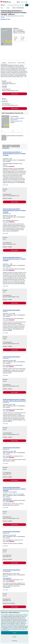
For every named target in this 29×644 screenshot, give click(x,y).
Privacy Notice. (6, 630)
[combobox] (16, 5)
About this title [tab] (12, 63)
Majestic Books (9, 500)
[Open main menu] (3, 5)
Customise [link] (14, 641)
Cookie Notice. (15, 628)
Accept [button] (14, 633)
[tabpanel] (14, 71)
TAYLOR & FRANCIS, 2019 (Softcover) (15, 136)
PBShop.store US (10, 580)
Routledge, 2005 (19, 121)
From (17, 38)
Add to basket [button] (15, 94)
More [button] (26, 77)
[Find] (27, 5)
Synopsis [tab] (4, 63)
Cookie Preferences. (9, 626)
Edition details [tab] (21, 63)
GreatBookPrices (10, 456)
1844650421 (18, 118)
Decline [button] (14, 637)
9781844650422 (14, 120)
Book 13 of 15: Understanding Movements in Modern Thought (12, 17)
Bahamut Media (9, 269)
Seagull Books (9, 365)
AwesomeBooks (9, 164)
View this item (5, 85)
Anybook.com (9, 318)
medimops (8, 220)
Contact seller (5, 185)
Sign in (23, 2)
